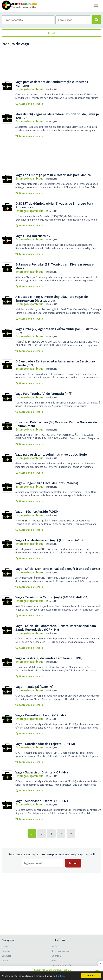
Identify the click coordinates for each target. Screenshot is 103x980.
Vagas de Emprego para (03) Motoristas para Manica (53, 175)
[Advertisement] (51, 63)
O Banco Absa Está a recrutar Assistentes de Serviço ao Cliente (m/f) (55, 363)
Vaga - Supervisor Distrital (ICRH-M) (42, 772)
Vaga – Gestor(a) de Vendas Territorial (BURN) (49, 658)
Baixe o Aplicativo (60, 951)
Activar (73, 863)
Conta (5, 961)
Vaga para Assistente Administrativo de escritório (51, 454)
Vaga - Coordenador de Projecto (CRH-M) (45, 744)
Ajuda (54, 946)
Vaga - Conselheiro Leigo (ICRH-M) (41, 715)
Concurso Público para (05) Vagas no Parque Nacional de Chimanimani (56, 424)
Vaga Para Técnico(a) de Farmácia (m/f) (44, 394)
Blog (54, 961)
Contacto (6, 956)
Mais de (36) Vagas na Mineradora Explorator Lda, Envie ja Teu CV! (57, 116)
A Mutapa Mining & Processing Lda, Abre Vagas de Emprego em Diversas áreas (52, 299)
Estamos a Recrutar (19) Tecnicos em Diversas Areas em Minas (56, 266)
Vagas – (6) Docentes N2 (33, 236)
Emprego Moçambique (29, 89)
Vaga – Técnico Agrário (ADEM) (38, 512)
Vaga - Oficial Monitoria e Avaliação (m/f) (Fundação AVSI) (58, 569)
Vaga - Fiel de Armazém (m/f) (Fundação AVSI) (49, 540)
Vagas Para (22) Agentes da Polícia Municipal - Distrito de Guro (57, 331)
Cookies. (60, 976)
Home (5, 946)
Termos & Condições (62, 965)
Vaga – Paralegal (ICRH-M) (34, 687)
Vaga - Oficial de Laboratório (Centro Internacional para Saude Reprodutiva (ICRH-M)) (56, 628)
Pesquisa (6, 951)
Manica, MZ (52, 89)
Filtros (51, 33)
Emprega (56, 956)
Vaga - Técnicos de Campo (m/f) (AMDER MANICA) (52, 597)
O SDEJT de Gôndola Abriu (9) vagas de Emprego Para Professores (54, 205)
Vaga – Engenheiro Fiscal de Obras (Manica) (47, 483)
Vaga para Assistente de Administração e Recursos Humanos (52, 84)
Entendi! (91, 976)
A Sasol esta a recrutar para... (52, 970)
